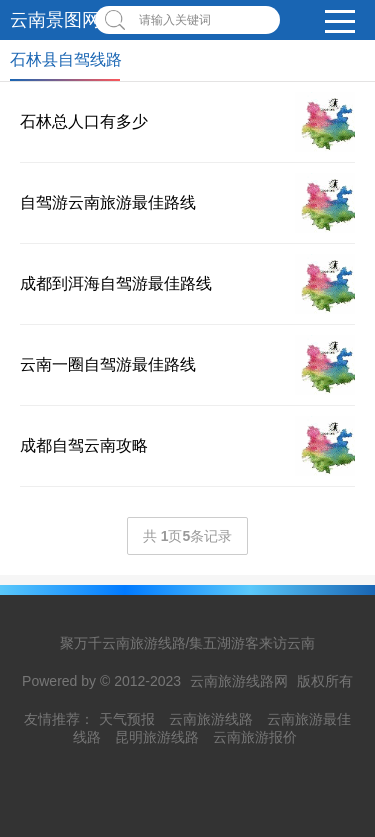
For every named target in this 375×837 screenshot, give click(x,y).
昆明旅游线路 (157, 737)
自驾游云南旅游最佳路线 (108, 202)
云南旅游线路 (211, 719)
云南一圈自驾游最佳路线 (108, 364)
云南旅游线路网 (239, 681)
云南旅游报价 (255, 737)
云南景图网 (55, 20)
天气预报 (127, 719)
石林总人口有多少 (84, 121)
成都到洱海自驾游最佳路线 (116, 283)
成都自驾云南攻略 (84, 445)
